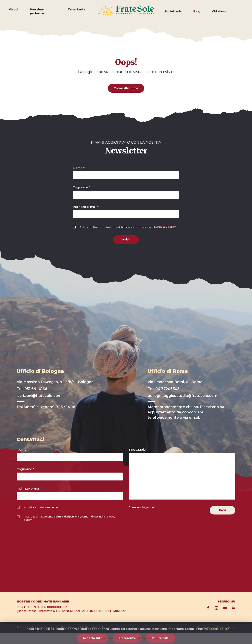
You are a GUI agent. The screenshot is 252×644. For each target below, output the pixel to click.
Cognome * (82, 187)
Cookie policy (206, 627)
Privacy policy (166, 227)
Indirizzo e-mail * (86, 207)
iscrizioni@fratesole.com (39, 396)
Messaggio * (138, 450)
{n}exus (146, 638)
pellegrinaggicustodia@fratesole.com (183, 396)
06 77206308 (167, 389)
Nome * (79, 168)
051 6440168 (36, 389)
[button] (78, 12)
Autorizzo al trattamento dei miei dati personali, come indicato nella (128, 227)
